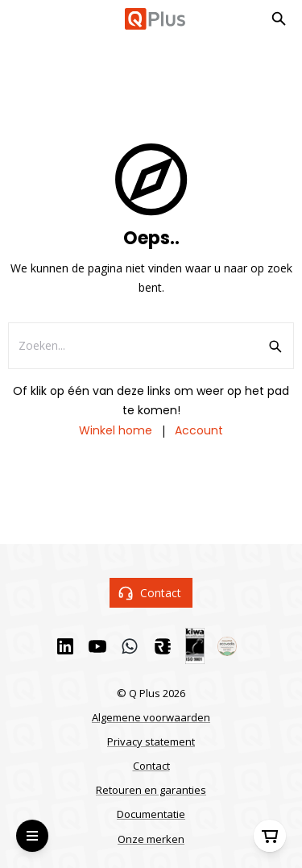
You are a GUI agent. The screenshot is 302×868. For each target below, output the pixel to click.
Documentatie (151, 814)
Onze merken (151, 839)
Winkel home (116, 430)
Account (199, 430)
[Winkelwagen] (270, 836)
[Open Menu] (32, 836)
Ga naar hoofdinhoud (77, 26)
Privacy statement (151, 741)
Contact (151, 593)
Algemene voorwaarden (151, 717)
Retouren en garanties (151, 790)
